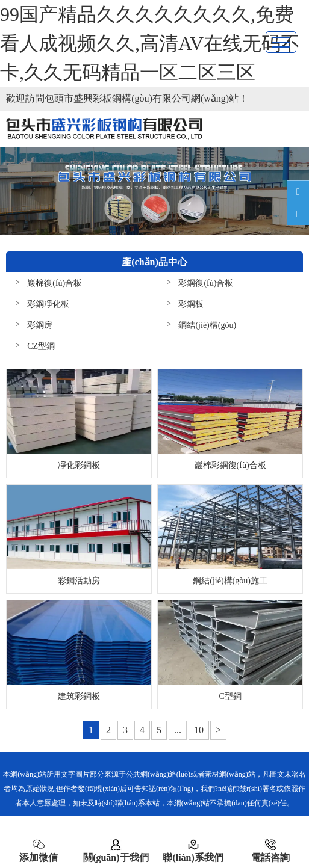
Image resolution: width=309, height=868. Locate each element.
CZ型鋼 (41, 346)
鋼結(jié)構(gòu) (207, 325)
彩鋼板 (191, 304)
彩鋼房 (40, 325)
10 (199, 730)
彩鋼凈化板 (48, 304)
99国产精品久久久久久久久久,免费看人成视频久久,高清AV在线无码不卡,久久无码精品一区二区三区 (150, 43)
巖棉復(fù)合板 (55, 283)
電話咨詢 (270, 851)
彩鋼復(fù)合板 (206, 283)
